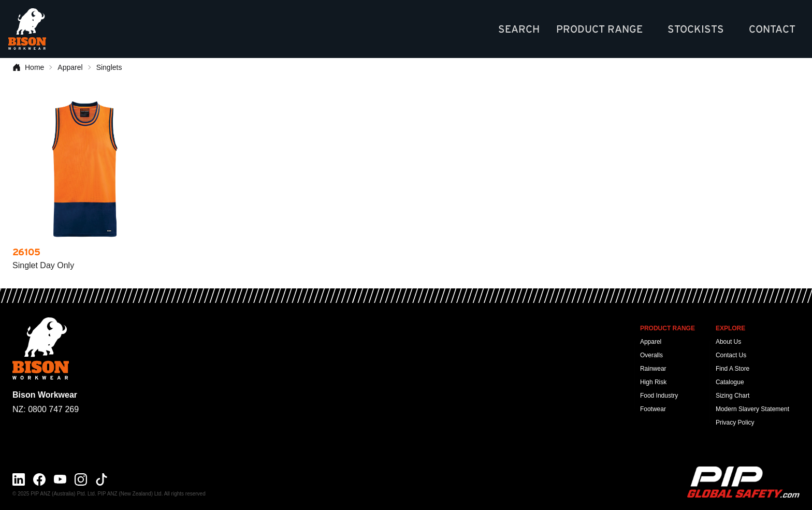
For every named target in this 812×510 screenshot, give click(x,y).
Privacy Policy (735, 422)
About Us (728, 342)
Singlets (109, 67)
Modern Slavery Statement (752, 409)
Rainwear (653, 369)
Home (28, 67)
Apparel (70, 67)
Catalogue (730, 382)
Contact (772, 29)
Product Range (599, 29)
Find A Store (733, 369)
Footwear (653, 409)
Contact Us (731, 355)
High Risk (653, 382)
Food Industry (659, 396)
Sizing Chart (733, 396)
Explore (730, 328)
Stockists (696, 29)
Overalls (651, 355)
